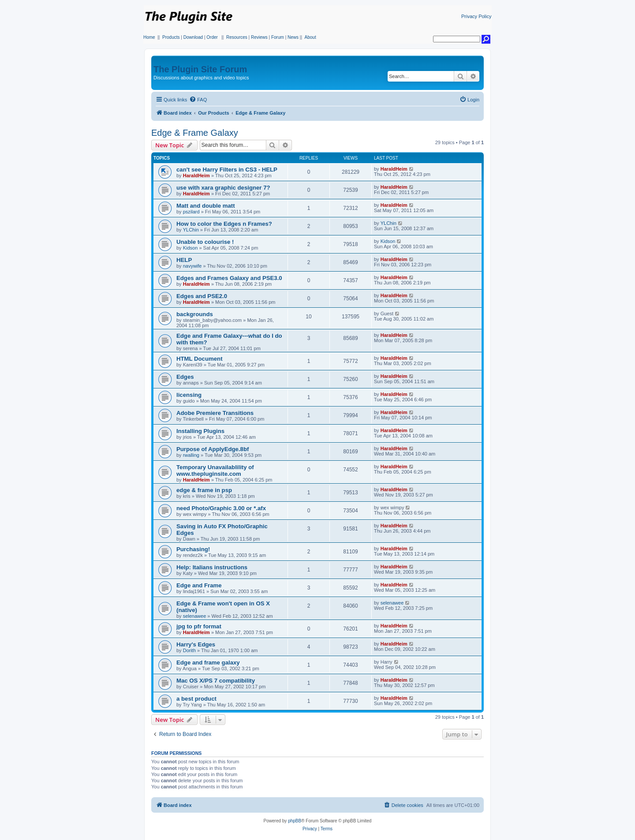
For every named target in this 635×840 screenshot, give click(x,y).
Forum (278, 37)
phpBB (295, 821)
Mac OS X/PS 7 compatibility (216, 681)
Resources (237, 37)
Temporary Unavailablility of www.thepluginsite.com (215, 470)
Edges (185, 377)
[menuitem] (198, 100)
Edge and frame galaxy (208, 663)
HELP (184, 260)
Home (149, 37)
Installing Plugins (200, 431)
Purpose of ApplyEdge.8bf (213, 449)
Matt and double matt (206, 206)
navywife (192, 266)
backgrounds (195, 314)
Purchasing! (193, 549)
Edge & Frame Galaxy (195, 133)
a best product (196, 699)
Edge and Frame (199, 585)
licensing (189, 395)
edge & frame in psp (204, 490)
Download (193, 37)
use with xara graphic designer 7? (223, 188)
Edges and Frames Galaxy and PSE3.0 (229, 278)
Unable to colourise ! (205, 242)
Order (212, 37)
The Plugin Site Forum (200, 69)
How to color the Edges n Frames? (224, 224)
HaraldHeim (196, 175)
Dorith (189, 650)
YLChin (191, 230)
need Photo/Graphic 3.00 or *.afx (221, 508)
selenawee (195, 616)
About (310, 37)
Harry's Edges (196, 644)
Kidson (190, 248)
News (293, 37)
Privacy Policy (476, 16)
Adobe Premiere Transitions (215, 413)
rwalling (191, 455)
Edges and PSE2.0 (202, 296)
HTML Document (200, 359)
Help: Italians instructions (212, 567)
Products (171, 37)
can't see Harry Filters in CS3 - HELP (227, 170)
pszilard (191, 212)
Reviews (259, 37)
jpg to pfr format (199, 626)
